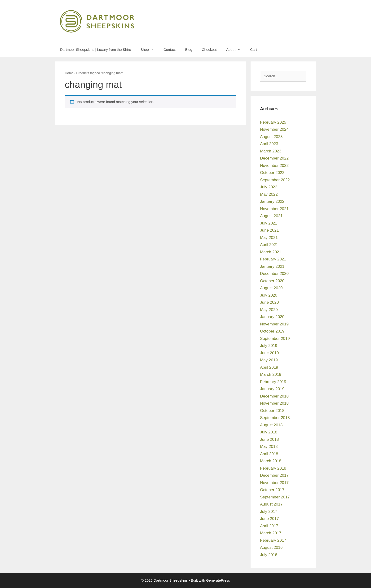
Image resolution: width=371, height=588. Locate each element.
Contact (170, 50)
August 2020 (271, 288)
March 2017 (271, 533)
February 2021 (273, 259)
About (236, 50)
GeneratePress (218, 580)
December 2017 (274, 475)
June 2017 (269, 519)
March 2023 (271, 151)
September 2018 (275, 418)
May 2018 (269, 447)
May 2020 (269, 310)
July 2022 (269, 187)
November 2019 (274, 324)
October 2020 (272, 281)
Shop (150, 50)
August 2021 (271, 216)
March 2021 (271, 252)
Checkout (209, 50)
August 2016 (271, 547)
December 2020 (274, 274)
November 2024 (274, 129)
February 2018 (273, 468)
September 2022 (275, 180)
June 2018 (269, 439)
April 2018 (269, 454)
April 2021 (269, 245)
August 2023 (271, 137)
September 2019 (275, 339)
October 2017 (272, 490)
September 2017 (275, 497)
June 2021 (269, 230)
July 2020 (269, 295)
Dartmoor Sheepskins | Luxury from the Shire (96, 50)
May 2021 (269, 238)
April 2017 (269, 526)
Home (69, 73)
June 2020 (269, 302)
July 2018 (269, 432)
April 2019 (269, 367)
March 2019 (271, 374)
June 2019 (269, 353)
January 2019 (272, 389)
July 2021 (269, 223)
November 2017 (274, 483)
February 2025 (273, 122)
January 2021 (272, 266)
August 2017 (271, 504)
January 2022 (272, 201)
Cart (253, 50)
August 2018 (271, 425)
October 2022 (272, 173)
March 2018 (271, 461)
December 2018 (274, 396)
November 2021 (274, 209)
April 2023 (269, 144)
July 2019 (269, 346)
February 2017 (273, 540)
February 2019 (273, 382)
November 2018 (274, 403)
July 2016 (269, 555)
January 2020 (272, 317)
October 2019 (272, 331)
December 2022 (274, 158)
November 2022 (274, 166)
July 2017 (269, 512)
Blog (189, 50)
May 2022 (269, 194)
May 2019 (269, 360)
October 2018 (272, 411)
